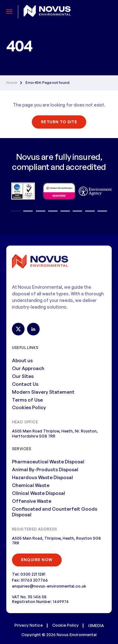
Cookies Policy (29, 407)
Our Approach (28, 368)
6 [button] (77, 211)
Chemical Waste (31, 485)
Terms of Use (27, 400)
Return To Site (59, 122)
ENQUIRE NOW (37, 560)
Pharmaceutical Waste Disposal (48, 462)
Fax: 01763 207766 (30, 580)
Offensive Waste (32, 501)
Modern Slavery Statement (43, 392)
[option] (23, 191)
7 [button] (90, 211)
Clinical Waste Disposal (39, 493)
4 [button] (53, 211)
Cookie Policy (65, 625)
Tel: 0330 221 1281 (29, 574)
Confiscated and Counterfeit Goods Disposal (55, 512)
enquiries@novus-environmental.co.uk (49, 586)
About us (22, 360)
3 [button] (41, 211)
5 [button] (65, 211)
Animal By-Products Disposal (45, 470)
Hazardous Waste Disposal (42, 477)
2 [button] (28, 211)
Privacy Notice (29, 625)
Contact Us (25, 384)
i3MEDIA (96, 625)
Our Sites (23, 376)
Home (12, 83)
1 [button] (16, 211)
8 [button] (102, 211)
